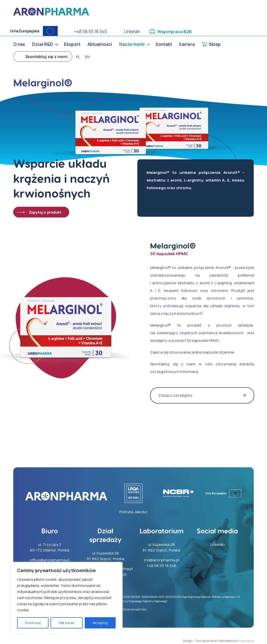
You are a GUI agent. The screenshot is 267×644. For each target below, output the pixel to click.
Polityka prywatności (134, 609)
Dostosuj (33, 623)
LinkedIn (132, 31)
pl (78, 57)
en (87, 57)
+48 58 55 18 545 (90, 31)
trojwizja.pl (246, 641)
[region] (66, 598)
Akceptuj (100, 623)
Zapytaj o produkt (45, 212)
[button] (202, 395)
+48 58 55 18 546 (161, 566)
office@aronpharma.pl (50, 560)
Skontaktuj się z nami (46, 56)
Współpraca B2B (175, 31)
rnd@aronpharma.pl (162, 560)
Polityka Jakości (133, 512)
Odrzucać (67, 623)
